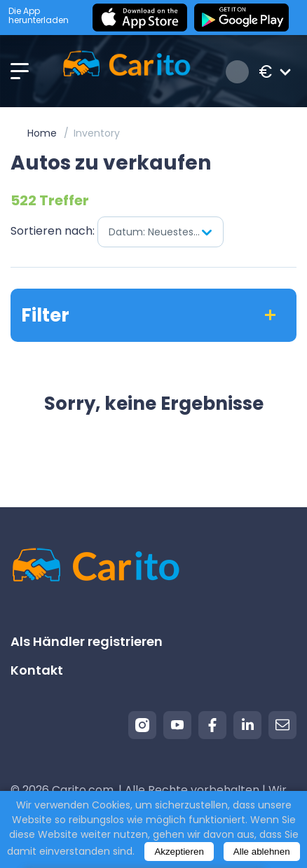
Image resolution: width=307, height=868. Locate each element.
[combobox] (161, 232)
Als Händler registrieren (87, 641)
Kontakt (37, 670)
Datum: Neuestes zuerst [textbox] (166, 232)
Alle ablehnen (262, 852)
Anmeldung (237, 72)
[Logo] (127, 72)
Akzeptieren (179, 852)
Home (42, 133)
